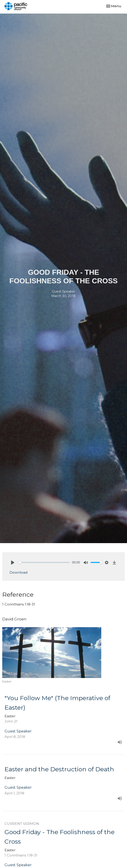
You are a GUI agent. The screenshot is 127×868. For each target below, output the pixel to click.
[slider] (44, 562)
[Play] (13, 563)
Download (18, 572)
